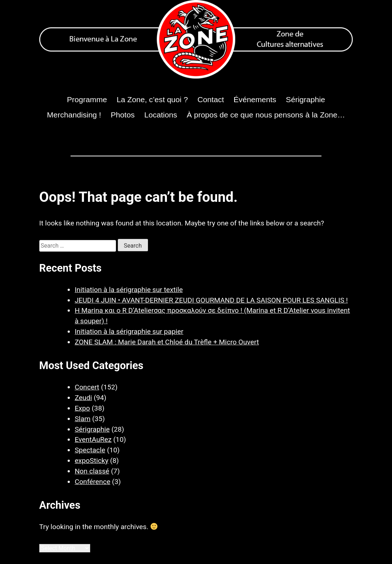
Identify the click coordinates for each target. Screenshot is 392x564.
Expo (82, 408)
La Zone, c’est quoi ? (152, 99)
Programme (87, 99)
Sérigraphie (305, 99)
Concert (87, 387)
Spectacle (90, 450)
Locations (161, 115)
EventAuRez (93, 439)
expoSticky (91, 461)
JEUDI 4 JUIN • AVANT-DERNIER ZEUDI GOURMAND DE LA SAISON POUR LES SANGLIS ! (211, 300)
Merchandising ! (74, 115)
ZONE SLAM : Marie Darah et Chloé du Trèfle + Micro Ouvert (167, 342)
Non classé (92, 471)
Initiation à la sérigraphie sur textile (129, 290)
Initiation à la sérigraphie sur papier (129, 331)
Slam (82, 419)
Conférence (92, 482)
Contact (211, 99)
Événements (255, 99)
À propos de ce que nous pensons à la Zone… (266, 115)
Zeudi (83, 398)
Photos (123, 115)
